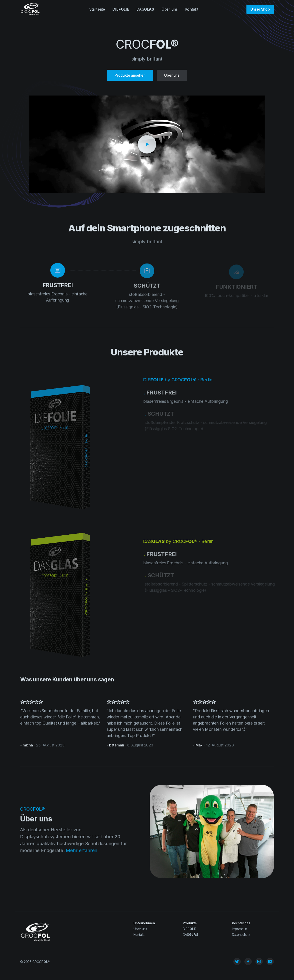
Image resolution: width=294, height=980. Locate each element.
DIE (121, 9)
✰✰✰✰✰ (32, 704)
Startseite (97, 9)
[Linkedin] (270, 962)
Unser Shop (260, 9)
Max (199, 747)
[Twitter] (237, 962)
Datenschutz (241, 935)
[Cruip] (30, 9)
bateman (117, 747)
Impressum (240, 929)
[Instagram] (259, 962)
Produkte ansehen (130, 75)
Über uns (170, 9)
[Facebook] (248, 962)
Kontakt (192, 9)
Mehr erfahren (80, 850)
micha (28, 747)
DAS (145, 9)
